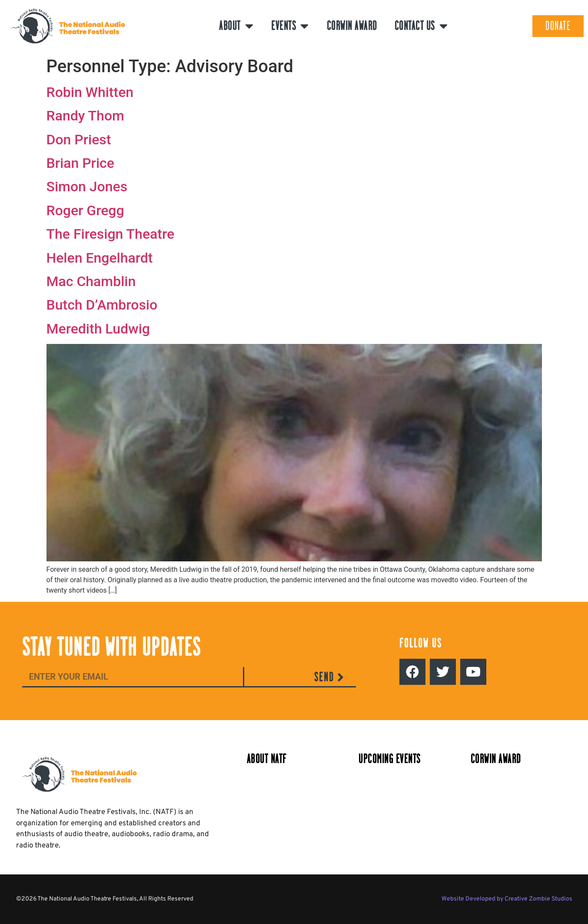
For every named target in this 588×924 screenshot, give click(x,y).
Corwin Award (352, 26)
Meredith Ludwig (98, 329)
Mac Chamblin (91, 281)
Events (290, 26)
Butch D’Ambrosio (102, 305)
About (236, 26)
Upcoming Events (390, 759)
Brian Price (80, 163)
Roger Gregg (85, 210)
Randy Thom (85, 116)
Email (31, 662)
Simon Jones (87, 187)
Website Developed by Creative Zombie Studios (507, 899)
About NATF (267, 759)
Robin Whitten (90, 92)
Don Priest (79, 140)
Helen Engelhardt (100, 258)
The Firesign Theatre (111, 234)
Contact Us (422, 26)
